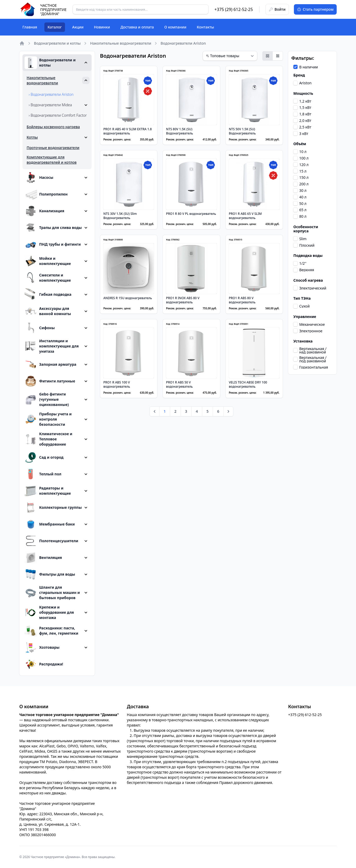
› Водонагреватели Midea (50, 105)
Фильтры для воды (50, 574)
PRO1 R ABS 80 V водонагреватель (242, 300)
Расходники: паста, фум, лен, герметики (51, 631)
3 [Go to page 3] (186, 411)
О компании (176, 27)
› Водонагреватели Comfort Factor (58, 115)
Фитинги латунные (50, 381)
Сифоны (40, 328)
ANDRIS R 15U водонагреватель (128, 298)
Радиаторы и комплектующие (48, 491)
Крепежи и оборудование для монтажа (49, 612)
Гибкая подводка (48, 294)
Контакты (205, 27)
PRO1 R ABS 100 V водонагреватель (117, 384)
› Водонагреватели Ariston (51, 94)
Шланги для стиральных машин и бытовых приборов (52, 592)
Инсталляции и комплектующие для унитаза (52, 346)
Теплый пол (43, 474)
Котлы (32, 137)
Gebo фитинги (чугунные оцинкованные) (47, 399)
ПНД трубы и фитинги (53, 244)
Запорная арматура (50, 364)
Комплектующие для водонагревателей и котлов (52, 160)
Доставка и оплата (137, 27)
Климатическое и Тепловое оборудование (48, 439)
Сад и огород (44, 457)
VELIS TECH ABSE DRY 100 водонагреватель (248, 384)
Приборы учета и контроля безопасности (48, 419)
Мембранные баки (50, 524)
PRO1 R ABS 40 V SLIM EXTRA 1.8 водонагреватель (128, 131)
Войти (277, 9)
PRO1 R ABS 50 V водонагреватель (179, 384)
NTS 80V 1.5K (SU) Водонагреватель (179, 131)
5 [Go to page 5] (207, 411)
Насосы (39, 178)
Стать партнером (315, 9)
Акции (78, 27)
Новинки (102, 27)
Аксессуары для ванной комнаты (48, 311)
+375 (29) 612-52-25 (234, 9)
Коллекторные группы (53, 507)
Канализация (44, 211)
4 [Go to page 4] (197, 411)
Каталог (55, 27)
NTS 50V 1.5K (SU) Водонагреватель (242, 131)
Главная (30, 27)
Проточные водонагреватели (53, 148)
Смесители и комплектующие (48, 278)
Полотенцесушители (51, 541)
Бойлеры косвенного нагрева (53, 127)
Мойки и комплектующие (48, 261)
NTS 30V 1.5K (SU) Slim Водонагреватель (120, 216)
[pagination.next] (228, 411)
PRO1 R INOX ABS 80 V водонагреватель (183, 300)
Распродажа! (44, 664)
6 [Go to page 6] (218, 411)
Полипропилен (46, 194)
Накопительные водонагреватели (121, 43)
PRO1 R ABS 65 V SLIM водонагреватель (245, 216)
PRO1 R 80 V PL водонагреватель (191, 214)
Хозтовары (42, 647)
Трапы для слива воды (53, 228)
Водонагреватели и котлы (57, 43)
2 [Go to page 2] (175, 411)
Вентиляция (43, 558)
